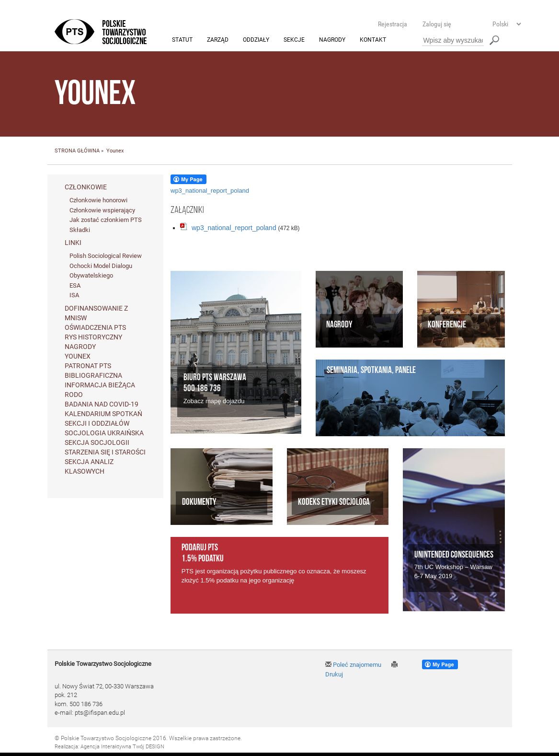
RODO (74, 395)
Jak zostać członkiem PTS (106, 220)
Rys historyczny (93, 337)
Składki (80, 230)
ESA (75, 285)
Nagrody (332, 40)
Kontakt (373, 40)
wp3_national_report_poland (210, 191)
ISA (74, 296)
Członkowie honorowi (98, 200)
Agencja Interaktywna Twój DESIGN (122, 747)
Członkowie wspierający (102, 210)
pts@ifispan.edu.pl (100, 713)
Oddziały (256, 40)
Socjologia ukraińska (104, 433)
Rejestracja (393, 24)
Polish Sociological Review (106, 256)
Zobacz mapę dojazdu (214, 401)
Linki (73, 243)
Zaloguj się (437, 24)
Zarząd (218, 40)
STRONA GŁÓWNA (77, 151)
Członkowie (86, 187)
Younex (78, 357)
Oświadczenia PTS (95, 328)
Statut (182, 40)
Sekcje (294, 40)
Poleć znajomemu (353, 665)
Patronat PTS (88, 366)
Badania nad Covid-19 (102, 405)
